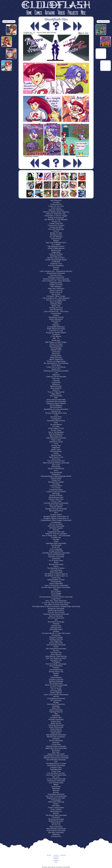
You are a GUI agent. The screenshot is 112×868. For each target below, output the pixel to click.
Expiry (56, 566)
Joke (56, 762)
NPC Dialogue (56, 287)
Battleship (56, 716)
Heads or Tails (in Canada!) (56, 534)
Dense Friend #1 (56, 292)
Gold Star (56, 742)
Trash (56, 415)
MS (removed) (56, 478)
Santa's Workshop (56, 741)
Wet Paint (56, 806)
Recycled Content (56, 511)
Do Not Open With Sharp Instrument (56, 587)
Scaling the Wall (56, 227)
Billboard (56, 384)
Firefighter (56, 662)
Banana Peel (56, 250)
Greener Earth (56, 350)
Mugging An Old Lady (56, 532)
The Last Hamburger (56, 229)
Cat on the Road (56, 524)
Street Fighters (56, 693)
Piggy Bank (56, 252)
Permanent (56, 750)
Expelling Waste (56, 283)
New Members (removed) (56, 829)
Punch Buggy (56, 593)
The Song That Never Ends (56, 775)
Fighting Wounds (56, 712)
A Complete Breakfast (56, 327)
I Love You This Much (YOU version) (56, 603)
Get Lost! (56, 777)
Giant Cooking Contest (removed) (56, 463)
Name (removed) (56, 710)
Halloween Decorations (56, 421)
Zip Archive (56, 294)
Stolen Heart (56, 721)
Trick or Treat (56, 501)
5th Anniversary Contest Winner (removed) (56, 597)
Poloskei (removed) (56, 719)
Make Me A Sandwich (56, 288)
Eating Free (56, 411)
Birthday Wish (56, 304)
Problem (56, 668)
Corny (56, 444)
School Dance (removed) (56, 400)
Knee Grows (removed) (56, 765)
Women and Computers (56, 737)
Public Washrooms (56, 727)
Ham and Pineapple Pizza (56, 243)
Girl (56, 620)
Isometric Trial (56, 660)
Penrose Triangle (56, 637)
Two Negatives (56, 641)
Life (56, 373)
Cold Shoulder (56, 545)
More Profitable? (56, 666)
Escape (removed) (56, 551)
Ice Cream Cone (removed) (56, 796)
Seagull (56, 241)
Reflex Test (56, 306)
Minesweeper (56, 800)
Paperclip (56, 834)
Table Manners (56, 677)
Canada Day (56, 626)
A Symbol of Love (56, 331)
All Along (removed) (56, 819)
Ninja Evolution (56, 357)
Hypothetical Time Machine (56, 656)
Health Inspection (56, 359)
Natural (56, 696)
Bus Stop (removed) (56, 832)
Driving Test (56, 446)
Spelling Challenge (56, 681)
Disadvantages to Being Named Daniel (56, 476)
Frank (56, 541)
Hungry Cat (56, 221)
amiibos (56, 315)
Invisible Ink (56, 537)
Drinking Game (56, 691)
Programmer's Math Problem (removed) (56, 520)
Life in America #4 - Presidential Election (56, 271)
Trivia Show (56, 365)
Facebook (56, 334)
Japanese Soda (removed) (56, 543)
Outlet (56, 647)
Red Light (56, 752)
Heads (56, 675)
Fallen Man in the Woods (56, 367)
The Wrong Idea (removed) (56, 815)
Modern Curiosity (56, 285)
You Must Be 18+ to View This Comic (56, 633)
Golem (56, 589)
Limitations (56, 382)
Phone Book (56, 823)
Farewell (56, 624)
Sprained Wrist (56, 417)
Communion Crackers (56, 225)
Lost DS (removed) (56, 783)
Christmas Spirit (56, 486)
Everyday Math (56, 769)
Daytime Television (56, 210)
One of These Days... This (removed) (56, 536)
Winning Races (56, 451)
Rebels (56, 785)
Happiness (56, 447)
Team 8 (56, 231)
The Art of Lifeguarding (56, 361)
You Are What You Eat (56, 773)
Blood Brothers (56, 407)
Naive (56, 562)
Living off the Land (56, 206)
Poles (56, 714)
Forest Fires (56, 771)
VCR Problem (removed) (56, 831)
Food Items (56, 786)
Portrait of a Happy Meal (56, 300)
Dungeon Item (56, 767)
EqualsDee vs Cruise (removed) (56, 409)
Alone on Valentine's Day (56, 214)
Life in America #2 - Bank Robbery (56, 298)
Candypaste (56, 419)
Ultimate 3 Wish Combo (56, 296)
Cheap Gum (56, 480)
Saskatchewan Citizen (56, 580)
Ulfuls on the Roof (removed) (56, 685)
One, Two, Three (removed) (56, 601)
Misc (83, 13)
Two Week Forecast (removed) (56, 605)
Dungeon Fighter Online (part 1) (56, 518)
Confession (56, 262)
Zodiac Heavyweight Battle (56, 260)
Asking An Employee (56, 218)
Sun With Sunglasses (56, 265)
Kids (56, 398)
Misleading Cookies (56, 317)
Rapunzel (56, 375)
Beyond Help (56, 455)
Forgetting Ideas (56, 490)
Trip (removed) (56, 570)
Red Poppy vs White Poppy (56, 342)
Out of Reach (56, 591)
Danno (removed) (56, 643)
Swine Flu (56, 390)
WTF (56, 513)
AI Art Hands (56, 208)
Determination (56, 729)
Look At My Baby (56, 254)
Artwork (50, 13)
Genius (56, 453)
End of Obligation (56, 434)
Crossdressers (56, 522)
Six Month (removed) (56, 618)
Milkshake (56, 788)
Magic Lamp (56, 440)
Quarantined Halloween (56, 273)
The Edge (56, 484)
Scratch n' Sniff (56, 687)
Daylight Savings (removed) (56, 509)
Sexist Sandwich (56, 302)
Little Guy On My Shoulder (56, 377)
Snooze (56, 267)
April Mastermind (56, 346)
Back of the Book (56, 616)
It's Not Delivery (56, 237)
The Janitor (56, 817)
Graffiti (56, 673)
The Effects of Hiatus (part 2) (56, 574)
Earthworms (56, 595)
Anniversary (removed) (56, 781)
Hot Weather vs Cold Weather (56, 220)
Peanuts (56, 530)
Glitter (56, 323)
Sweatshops (56, 467)
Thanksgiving (56, 582)
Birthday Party (56, 256)
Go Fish (56, 650)
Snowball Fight (56, 718)
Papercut (56, 325)
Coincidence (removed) (56, 698)
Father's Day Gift (56, 223)
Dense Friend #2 (56, 290)
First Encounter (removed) (56, 664)
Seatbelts (56, 739)
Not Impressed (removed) (56, 649)
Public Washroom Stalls (56, 329)
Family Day (56, 578)
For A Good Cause (56, 560)
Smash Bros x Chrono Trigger (56, 216)
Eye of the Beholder (56, 432)
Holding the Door (56, 308)
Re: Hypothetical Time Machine (56, 363)
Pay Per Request (56, 405)
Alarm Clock (56, 449)
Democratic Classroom (56, 704)
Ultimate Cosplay (56, 528)
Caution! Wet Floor (56, 499)
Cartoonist (56, 352)
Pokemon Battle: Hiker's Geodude (56, 279)
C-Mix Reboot (56, 336)
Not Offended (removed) (56, 760)
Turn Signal (56, 244)
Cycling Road (56, 356)
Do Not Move (56, 430)
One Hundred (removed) (56, 645)
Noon (56, 470)
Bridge (56, 702)
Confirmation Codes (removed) (56, 756)
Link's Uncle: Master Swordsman (56, 695)
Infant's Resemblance (56, 248)
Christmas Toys (56, 264)
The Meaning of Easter (56, 568)
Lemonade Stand (56, 670)
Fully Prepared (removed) (56, 438)
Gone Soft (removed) (56, 555)
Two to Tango (56, 689)
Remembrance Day (56, 497)
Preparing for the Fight (56, 798)
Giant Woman (56, 654)
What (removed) (56, 572)
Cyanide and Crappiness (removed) (56, 553)
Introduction (56, 836)
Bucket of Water (56, 495)
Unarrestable (56, 313)
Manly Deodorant (56, 319)
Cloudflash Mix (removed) (56, 401)
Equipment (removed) (56, 754)
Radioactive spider (56, 821)
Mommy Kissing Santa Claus (56, 413)
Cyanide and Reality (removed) (56, 503)
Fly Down (56, 426)
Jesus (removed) (56, 396)
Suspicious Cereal (56, 442)
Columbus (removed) (56, 557)
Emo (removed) (56, 472)
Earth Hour (56, 459)
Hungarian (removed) (56, 608)
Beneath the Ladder (56, 482)
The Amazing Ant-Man (56, 461)
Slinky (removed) (56, 827)
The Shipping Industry (56, 246)
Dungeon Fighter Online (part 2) (56, 516)
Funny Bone (56, 744)
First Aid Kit (56, 321)
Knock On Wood (56, 344)
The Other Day (56, 652)
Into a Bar (56, 465)
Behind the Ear (56, 386)
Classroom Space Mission (56, 403)
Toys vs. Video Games (56, 392)
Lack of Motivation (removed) (56, 585)
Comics (38, 13)
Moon (56, 423)
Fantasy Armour (56, 275)
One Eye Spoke (56, 731)
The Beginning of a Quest (56, 764)
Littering (56, 380)
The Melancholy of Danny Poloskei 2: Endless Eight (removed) (56, 606)
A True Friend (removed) (56, 779)
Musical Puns (56, 239)
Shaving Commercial (56, 277)
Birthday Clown (56, 235)
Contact (63, 855)
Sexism (56, 804)
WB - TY (56, 338)
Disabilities (56, 474)
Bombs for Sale (56, 233)
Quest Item (56, 369)
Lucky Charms (56, 809)
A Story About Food (56, 428)
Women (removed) (56, 564)
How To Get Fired (56, 505)
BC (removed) (56, 700)
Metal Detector (56, 811)
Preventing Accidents (56, 610)
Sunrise (56, 269)
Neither (56, 813)
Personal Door (56, 628)
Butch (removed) (56, 683)
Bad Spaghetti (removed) (56, 735)
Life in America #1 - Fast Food (56, 311)
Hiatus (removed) (56, 583)
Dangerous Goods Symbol (56, 333)
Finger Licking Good (56, 808)
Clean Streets (56, 733)
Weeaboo (56, 706)
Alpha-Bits (56, 708)
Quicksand (56, 559)
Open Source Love (56, 457)
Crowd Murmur (56, 204)
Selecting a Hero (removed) (56, 748)
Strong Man (56, 635)
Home (29, 13)
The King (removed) (56, 725)
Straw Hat (56, 547)
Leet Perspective (56, 310)
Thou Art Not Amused (56, 612)
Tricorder (56, 202)
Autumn (56, 792)
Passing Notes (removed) (56, 746)
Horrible (56, 539)
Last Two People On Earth (56, 658)
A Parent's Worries (56, 679)
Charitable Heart (56, 629)
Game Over (56, 340)
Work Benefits (56, 388)
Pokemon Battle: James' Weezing (56, 212)
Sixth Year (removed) (56, 526)
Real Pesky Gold (56, 436)
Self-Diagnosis (56, 200)
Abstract (56, 790)
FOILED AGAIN (56, 507)
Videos (61, 13)
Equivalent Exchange (56, 622)
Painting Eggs (56, 348)
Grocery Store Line (56, 672)
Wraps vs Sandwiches (56, 469)
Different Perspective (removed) (56, 758)
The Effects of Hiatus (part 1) (56, 576)
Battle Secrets (56, 723)
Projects (73, 13)
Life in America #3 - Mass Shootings (56, 281)
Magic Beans (56, 394)
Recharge (56, 493)
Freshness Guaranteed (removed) (56, 614)
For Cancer (56, 488)
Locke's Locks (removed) (56, 492)
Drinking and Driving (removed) (56, 371)
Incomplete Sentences (56, 794)
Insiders (56, 631)
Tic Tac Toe (56, 825)
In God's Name (56, 514)
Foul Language (56, 549)
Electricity (56, 354)
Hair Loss (56, 379)
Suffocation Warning (56, 802)
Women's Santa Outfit (56, 258)
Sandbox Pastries (56, 639)
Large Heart (56, 599)
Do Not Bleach (56, 424)
